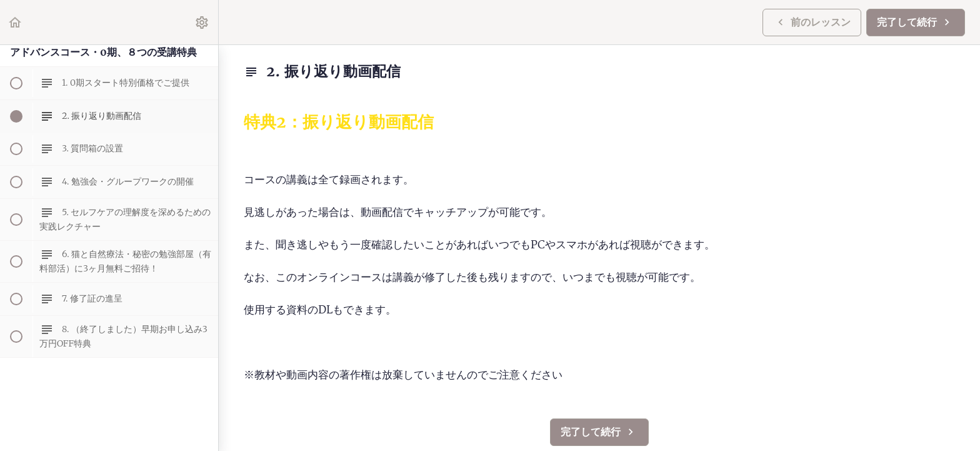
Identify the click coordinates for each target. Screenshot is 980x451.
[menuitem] (202, 22)
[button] (16, 22)
